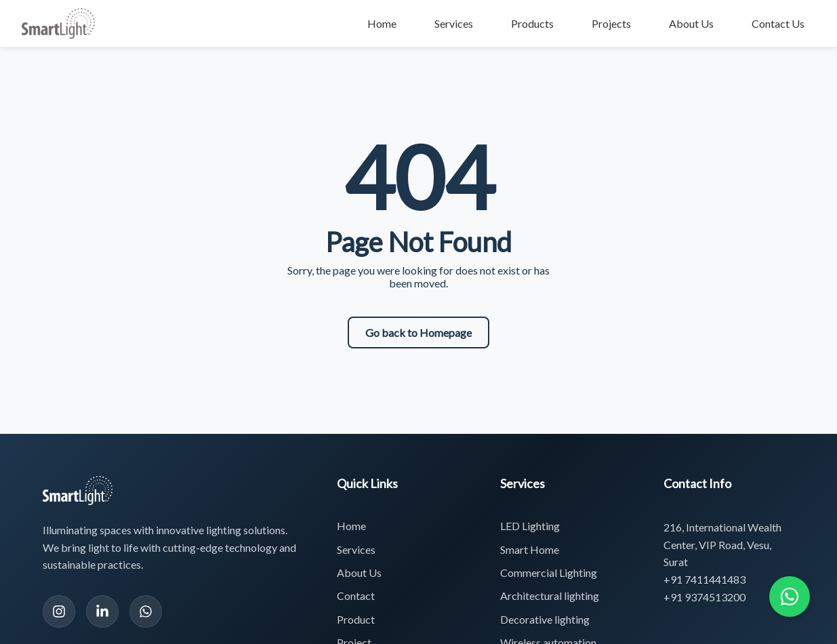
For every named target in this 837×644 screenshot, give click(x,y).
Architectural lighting (550, 596)
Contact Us (778, 23)
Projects (611, 23)
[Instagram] (59, 611)
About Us (691, 23)
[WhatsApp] (146, 611)
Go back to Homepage (418, 333)
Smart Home (530, 549)
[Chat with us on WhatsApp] (790, 597)
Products (532, 23)
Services (454, 23)
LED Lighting (530, 526)
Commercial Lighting (549, 572)
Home (382, 23)
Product (356, 619)
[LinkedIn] (102, 611)
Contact (356, 596)
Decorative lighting (545, 619)
